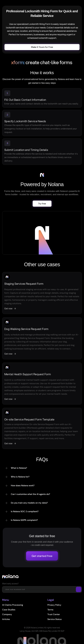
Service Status (55, 619)
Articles (6, 619)
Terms (50, 610)
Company (7, 614)
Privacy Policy (54, 605)
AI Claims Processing (13, 605)
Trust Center (54, 614)
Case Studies (9, 610)
